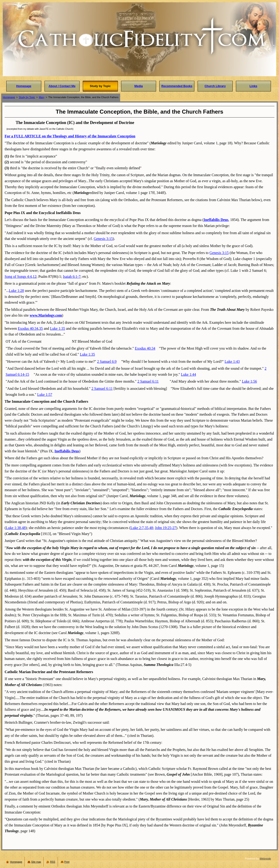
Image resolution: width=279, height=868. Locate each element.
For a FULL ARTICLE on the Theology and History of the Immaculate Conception (70, 136)
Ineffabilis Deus (216, 220)
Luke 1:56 (249, 381)
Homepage (9, 97)
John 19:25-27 (166, 528)
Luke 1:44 (188, 374)
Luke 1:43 (232, 361)
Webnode (265, 859)
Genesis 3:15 (103, 239)
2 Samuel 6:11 (148, 381)
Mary (42, 97)
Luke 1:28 (16, 291)
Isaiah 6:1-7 (72, 277)
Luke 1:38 (13, 528)
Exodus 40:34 (28, 328)
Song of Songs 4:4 (18, 277)
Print (67, 862)
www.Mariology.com (46, 315)
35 (41, 328)
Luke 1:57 (45, 395)
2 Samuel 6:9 (107, 361)
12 (35, 277)
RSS (53, 862)
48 (24, 528)
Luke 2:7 (137, 528)
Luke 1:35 (58, 328)
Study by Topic (27, 97)
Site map (36, 862)
